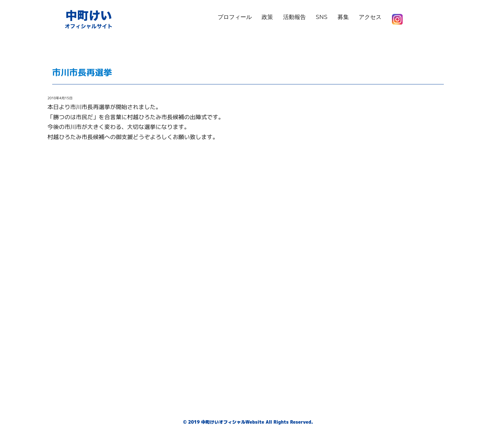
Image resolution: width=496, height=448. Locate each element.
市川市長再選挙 (91, 72)
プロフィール (235, 17)
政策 (267, 17)
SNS (322, 17)
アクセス (370, 17)
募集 (343, 17)
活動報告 (294, 17)
